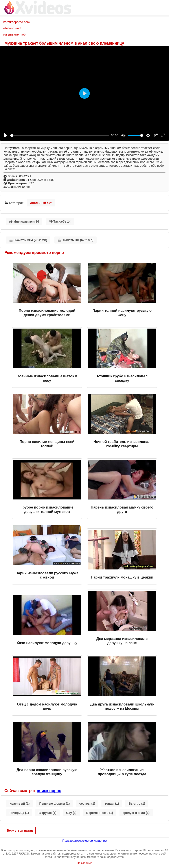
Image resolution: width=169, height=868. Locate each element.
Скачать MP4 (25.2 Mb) (28, 240)
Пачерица (19, 813)
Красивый (19, 804)
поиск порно (49, 791)
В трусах (47, 813)
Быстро (137, 804)
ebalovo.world (13, 28)
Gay (71, 813)
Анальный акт (41, 203)
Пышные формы (54, 804)
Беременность (100, 813)
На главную (84, 863)
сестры (87, 804)
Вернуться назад (20, 830)
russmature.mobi (15, 34)
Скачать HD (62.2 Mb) (76, 240)
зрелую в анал (136, 813)
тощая (112, 804)
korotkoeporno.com (17, 22)
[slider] (60, 135)
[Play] (6, 135)
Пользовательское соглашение (84, 841)
